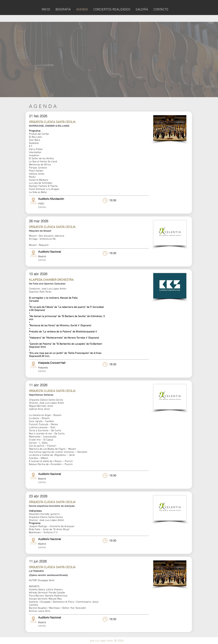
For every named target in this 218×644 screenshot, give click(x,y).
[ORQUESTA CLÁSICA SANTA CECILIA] (77, 122)
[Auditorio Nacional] (65, 252)
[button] (65, 199)
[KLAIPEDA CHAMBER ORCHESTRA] (77, 280)
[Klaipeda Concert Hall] (65, 363)
